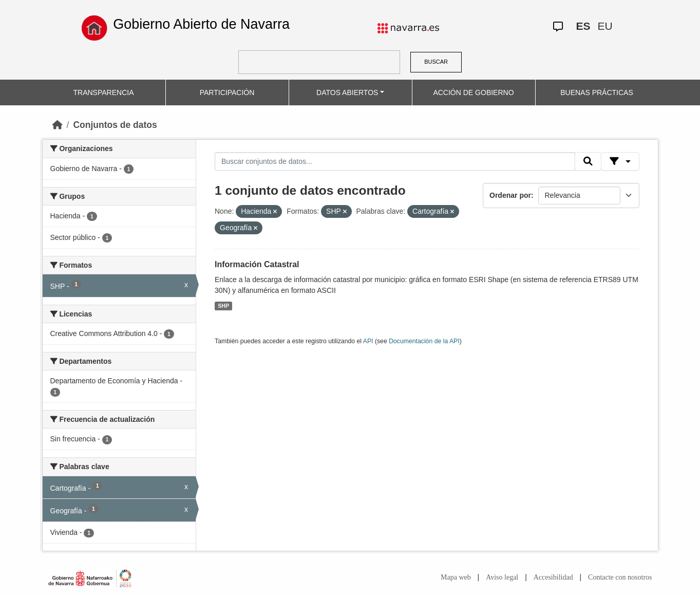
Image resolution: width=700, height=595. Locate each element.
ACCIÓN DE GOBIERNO (473, 92)
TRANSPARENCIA (104, 92)
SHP (223, 306)
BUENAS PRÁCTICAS (597, 92)
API (368, 341)
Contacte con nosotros (620, 577)
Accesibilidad (553, 577)
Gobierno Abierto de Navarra (201, 24)
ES (583, 26)
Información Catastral (257, 264)
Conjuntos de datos (115, 125)
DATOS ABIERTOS (347, 92)
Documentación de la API (424, 341)
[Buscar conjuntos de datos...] (395, 161)
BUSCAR (436, 62)
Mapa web (456, 577)
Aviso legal (502, 577)
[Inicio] (58, 125)
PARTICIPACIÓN (227, 92)
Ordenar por (510, 195)
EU (605, 26)
